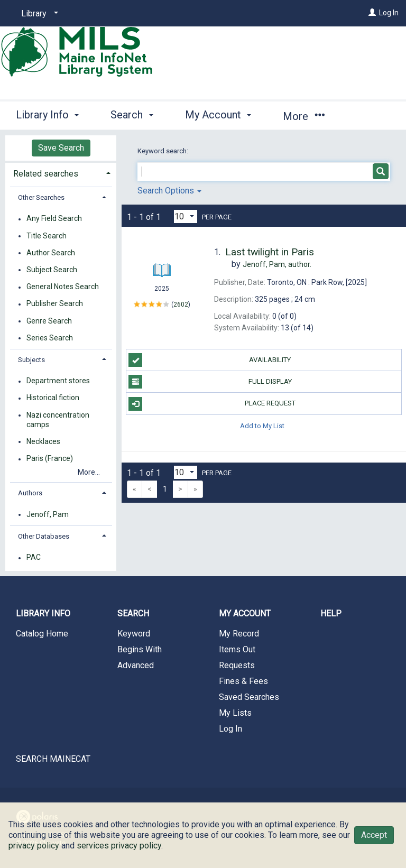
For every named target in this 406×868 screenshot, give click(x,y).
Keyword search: (164, 151)
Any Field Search (54, 219)
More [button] (304, 116)
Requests (237, 665)
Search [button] (132, 115)
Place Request (212, 404)
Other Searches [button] (41, 197)
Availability (210, 360)
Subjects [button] (31, 360)
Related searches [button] (46, 174)
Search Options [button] (169, 191)
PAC (34, 558)
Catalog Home (42, 634)
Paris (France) (50, 459)
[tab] (61, 173)
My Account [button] (218, 115)
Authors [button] (30, 493)
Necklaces (43, 441)
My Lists (235, 713)
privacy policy (34, 846)
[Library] (38, 14)
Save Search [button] (61, 148)
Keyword (134, 634)
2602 (181, 304)
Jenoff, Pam (48, 514)
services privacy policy (119, 846)
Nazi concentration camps (58, 420)
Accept (374, 835)
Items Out (237, 649)
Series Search (50, 338)
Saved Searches (249, 697)
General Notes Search (63, 287)
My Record (239, 634)
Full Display (210, 382)
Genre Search (49, 321)
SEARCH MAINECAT (53, 759)
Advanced (136, 665)
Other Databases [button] (44, 536)
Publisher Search (55, 304)
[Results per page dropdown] (186, 216)
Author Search (51, 253)
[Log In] (372, 13)
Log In (389, 13)
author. (277, 264)
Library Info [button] (47, 115)
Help (331, 613)
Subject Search (52, 270)
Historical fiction (53, 398)
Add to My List (262, 426)
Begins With (140, 649)
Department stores (58, 381)
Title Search (47, 236)
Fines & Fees (243, 681)
